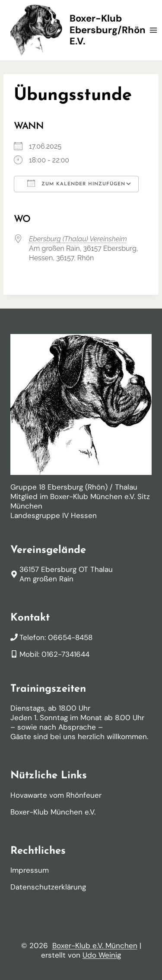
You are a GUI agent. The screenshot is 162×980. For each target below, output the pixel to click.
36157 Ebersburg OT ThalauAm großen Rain (66, 574)
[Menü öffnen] (154, 30)
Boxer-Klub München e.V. (53, 812)
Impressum (30, 870)
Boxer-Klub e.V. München (95, 946)
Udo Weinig (102, 955)
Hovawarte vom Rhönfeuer (56, 795)
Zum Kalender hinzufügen (76, 183)
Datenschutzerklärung (48, 887)
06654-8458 (70, 637)
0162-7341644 (65, 654)
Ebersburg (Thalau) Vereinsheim (78, 239)
